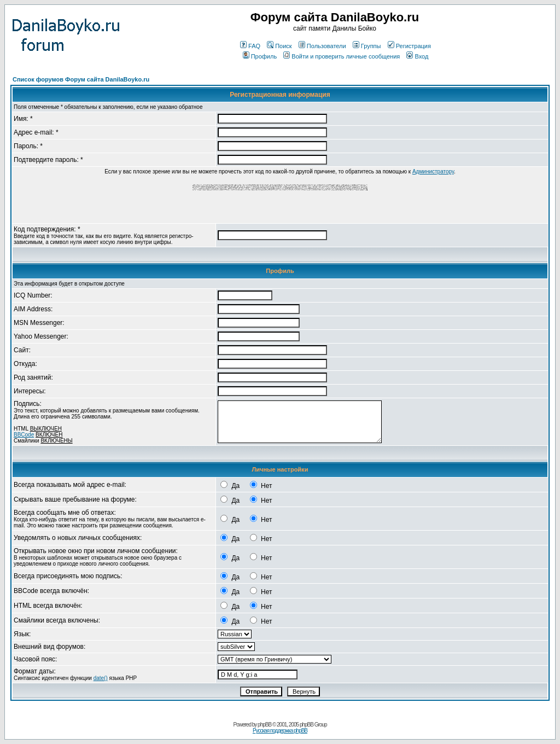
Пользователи (322, 46)
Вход (417, 56)
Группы (367, 46)
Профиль (260, 56)
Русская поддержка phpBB (280, 731)
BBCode (24, 435)
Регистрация (409, 46)
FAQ (250, 46)
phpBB (264, 725)
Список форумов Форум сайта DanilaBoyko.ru (81, 79)
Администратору (433, 172)
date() (101, 678)
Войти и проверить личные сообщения (342, 56)
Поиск (279, 46)
